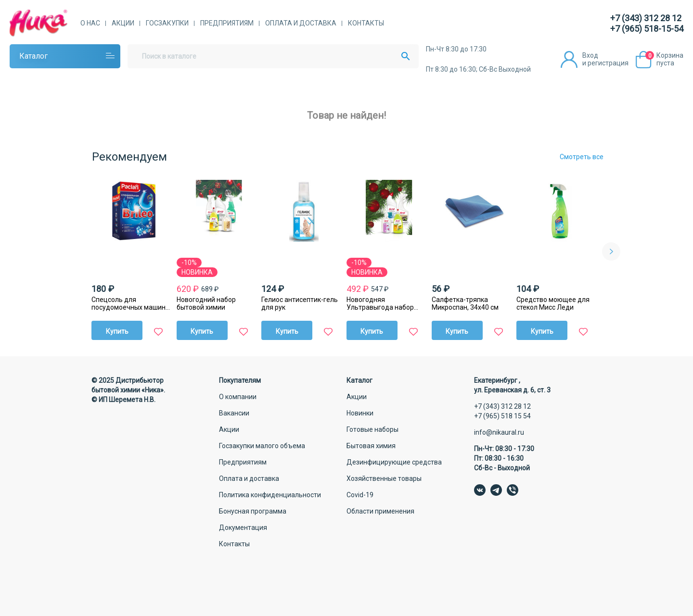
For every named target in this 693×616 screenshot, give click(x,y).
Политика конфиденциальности (270, 495)
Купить (117, 331)
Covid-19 (360, 495)
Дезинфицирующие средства (394, 462)
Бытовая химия (371, 446)
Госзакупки (167, 23)
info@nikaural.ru (499, 432)
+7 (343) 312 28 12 (646, 18)
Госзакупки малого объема (262, 446)
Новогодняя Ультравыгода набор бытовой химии (380, 303)
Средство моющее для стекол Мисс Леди (553, 303)
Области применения (380, 511)
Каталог (33, 56)
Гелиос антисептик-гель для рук (300, 303)
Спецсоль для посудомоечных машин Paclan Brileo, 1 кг (128, 303)
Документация (243, 528)
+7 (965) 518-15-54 (647, 29)
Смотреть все (582, 157)
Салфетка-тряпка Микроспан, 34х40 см (465, 303)
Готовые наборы (372, 429)
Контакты (366, 23)
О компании (238, 397)
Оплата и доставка (301, 23)
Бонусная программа (253, 511)
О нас (90, 23)
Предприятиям (227, 23)
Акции (123, 23)
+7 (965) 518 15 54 (502, 416)
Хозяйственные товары (384, 478)
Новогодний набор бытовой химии (206, 303)
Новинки (360, 413)
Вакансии (234, 413)
